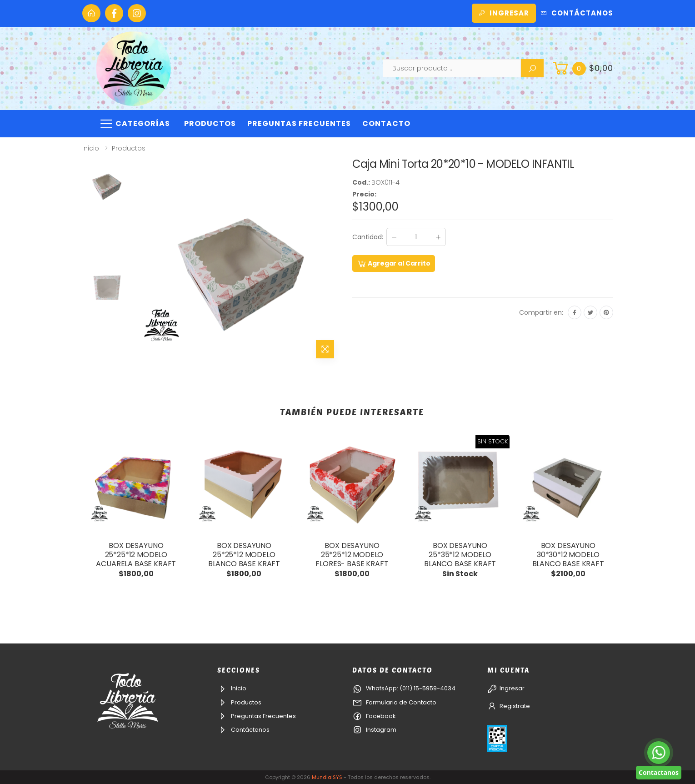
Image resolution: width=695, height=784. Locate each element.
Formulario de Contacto (394, 702)
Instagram (374, 730)
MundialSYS (327, 777)
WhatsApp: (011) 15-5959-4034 (404, 688)
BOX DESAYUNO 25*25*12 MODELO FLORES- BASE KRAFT (352, 555)
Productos (210, 123)
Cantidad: (368, 237)
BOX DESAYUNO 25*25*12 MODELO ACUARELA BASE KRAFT (136, 555)
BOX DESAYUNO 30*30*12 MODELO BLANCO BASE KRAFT (568, 555)
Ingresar (504, 13)
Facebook (374, 716)
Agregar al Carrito (394, 264)
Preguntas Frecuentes (299, 123)
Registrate (509, 706)
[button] (582, 68)
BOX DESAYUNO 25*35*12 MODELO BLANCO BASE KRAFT (460, 555)
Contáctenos (243, 730)
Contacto (386, 123)
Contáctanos (577, 13)
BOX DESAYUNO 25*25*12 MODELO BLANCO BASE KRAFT (244, 555)
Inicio (91, 148)
